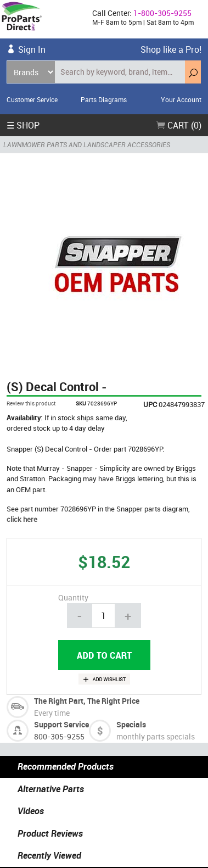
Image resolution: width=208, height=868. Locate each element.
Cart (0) (179, 125)
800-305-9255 (59, 736)
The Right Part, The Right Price (87, 701)
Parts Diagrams (104, 99)
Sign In (32, 49)
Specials (131, 724)
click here (22, 519)
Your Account (181, 99)
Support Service (61, 724)
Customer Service (32, 99)
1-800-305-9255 (162, 13)
